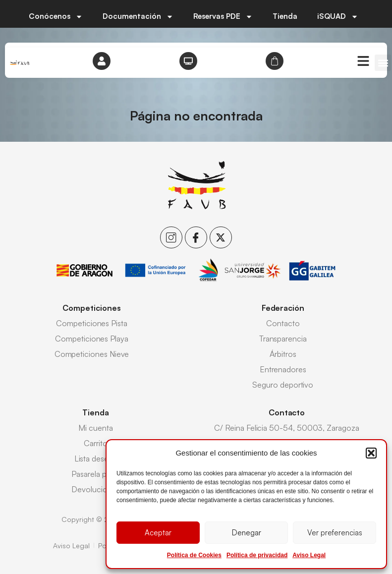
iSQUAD (338, 17)
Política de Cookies (194, 555)
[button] (371, 453)
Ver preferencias (335, 533)
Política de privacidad (257, 555)
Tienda (285, 16)
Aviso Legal (309, 555)
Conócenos (56, 17)
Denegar (247, 533)
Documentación (138, 17)
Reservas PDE (223, 17)
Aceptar (158, 533)
